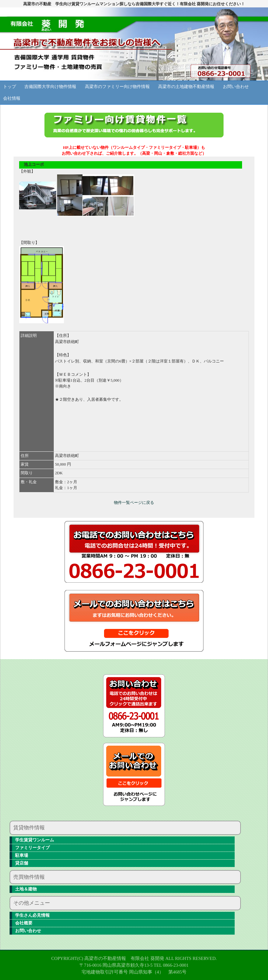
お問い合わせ (236, 87)
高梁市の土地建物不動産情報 (186, 87)
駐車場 (22, 855)
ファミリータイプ (32, 848)
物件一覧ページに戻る (134, 503)
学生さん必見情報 (32, 915)
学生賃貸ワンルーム (35, 840)
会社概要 (24, 923)
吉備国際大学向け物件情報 (50, 87)
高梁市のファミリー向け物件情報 (117, 87)
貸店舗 (22, 863)
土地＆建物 (26, 889)
